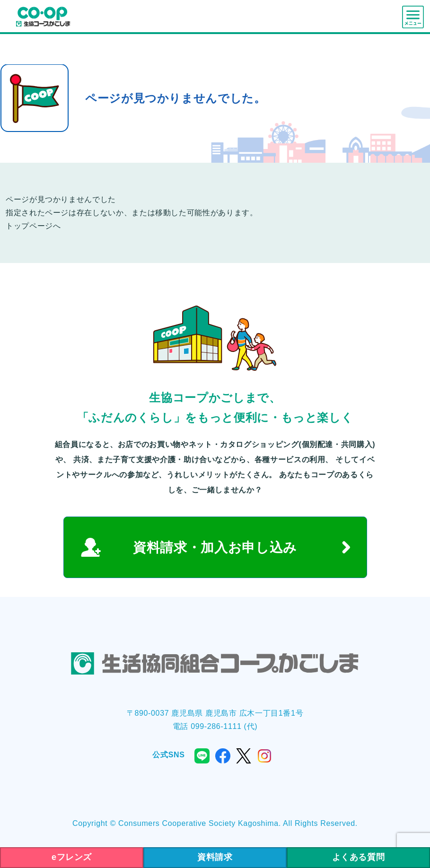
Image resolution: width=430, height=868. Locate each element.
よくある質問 (359, 857)
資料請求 (215, 857)
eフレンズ (72, 857)
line (202, 756)
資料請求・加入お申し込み (215, 548)
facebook (223, 756)
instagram (264, 756)
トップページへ (33, 226)
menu (413, 17)
